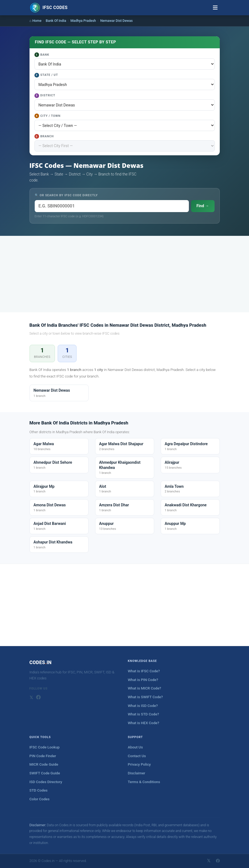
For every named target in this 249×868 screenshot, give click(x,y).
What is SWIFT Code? (145, 697)
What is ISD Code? (143, 706)
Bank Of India (56, 21)
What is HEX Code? (144, 723)
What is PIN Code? (143, 680)
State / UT (46, 75)
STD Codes (39, 790)
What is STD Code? (143, 714)
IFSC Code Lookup (45, 747)
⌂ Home (36, 21)
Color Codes (40, 799)
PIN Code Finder (43, 756)
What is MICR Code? (145, 688)
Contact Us (137, 756)
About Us (135, 747)
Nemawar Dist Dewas (117, 21)
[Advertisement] (125, 274)
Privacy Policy (139, 764)
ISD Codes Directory (46, 782)
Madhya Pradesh (83, 21)
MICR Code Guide (44, 764)
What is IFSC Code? (144, 671)
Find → (203, 206)
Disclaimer (137, 773)
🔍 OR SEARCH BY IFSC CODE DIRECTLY (66, 195)
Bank (42, 55)
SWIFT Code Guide (45, 773)
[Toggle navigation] (215, 8)
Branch (44, 136)
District (45, 96)
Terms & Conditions (144, 782)
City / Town (48, 116)
